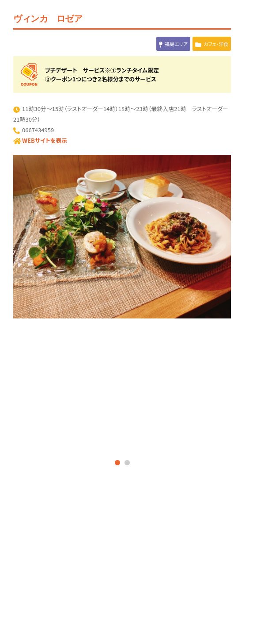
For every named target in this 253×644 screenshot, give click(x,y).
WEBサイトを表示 (45, 140)
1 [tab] (117, 463)
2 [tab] (127, 463)
